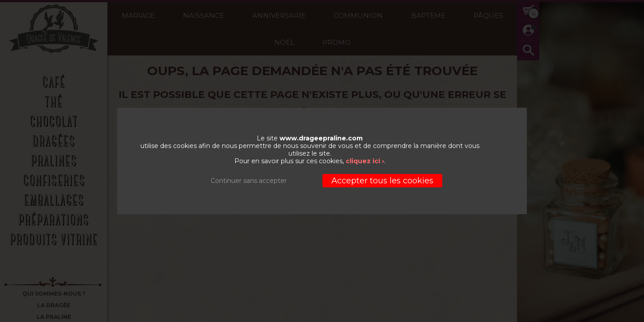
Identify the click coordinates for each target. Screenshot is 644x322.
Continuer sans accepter (249, 181)
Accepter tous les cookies (382, 181)
